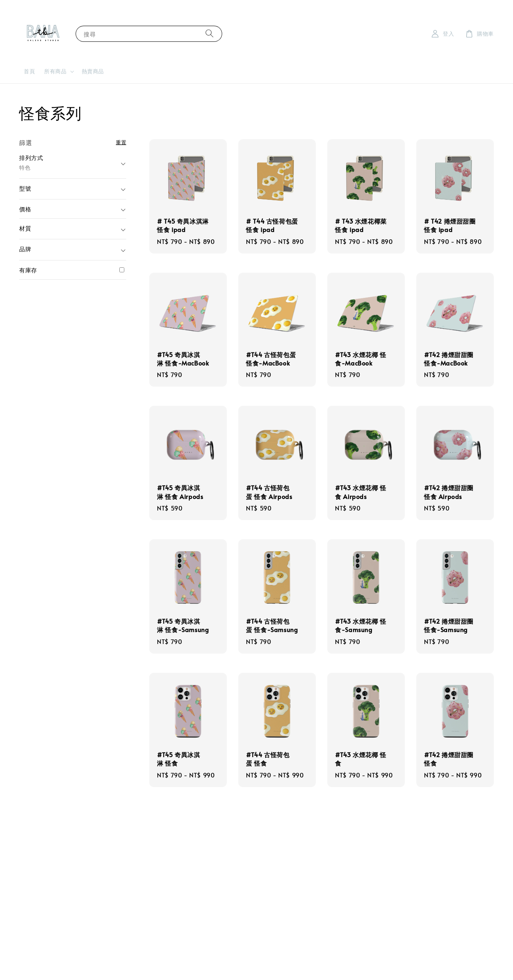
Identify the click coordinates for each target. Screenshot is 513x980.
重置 (121, 142)
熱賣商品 (93, 71)
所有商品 (55, 71)
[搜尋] (209, 34)
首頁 (29, 71)
